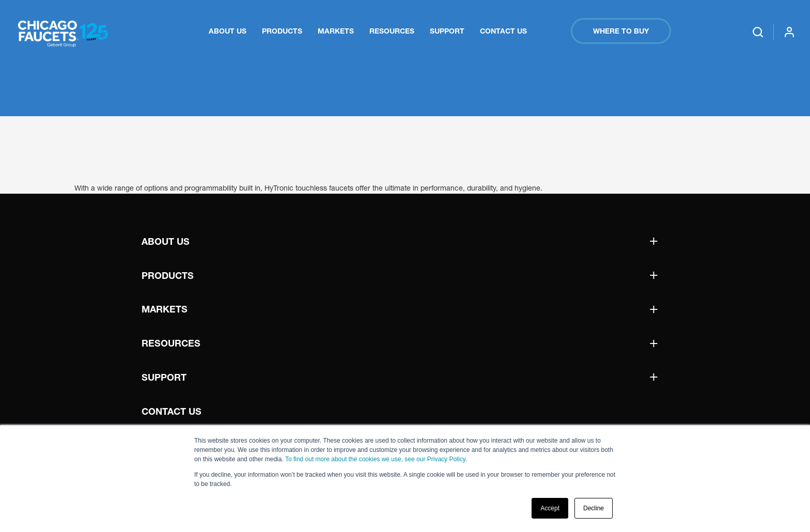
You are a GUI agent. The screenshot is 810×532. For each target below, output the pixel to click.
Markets (336, 31)
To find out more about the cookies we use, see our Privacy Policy (375, 459)
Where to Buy (621, 31)
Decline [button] (594, 508)
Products (282, 31)
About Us (228, 31)
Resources (392, 31)
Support (447, 31)
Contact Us (503, 31)
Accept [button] (550, 508)
